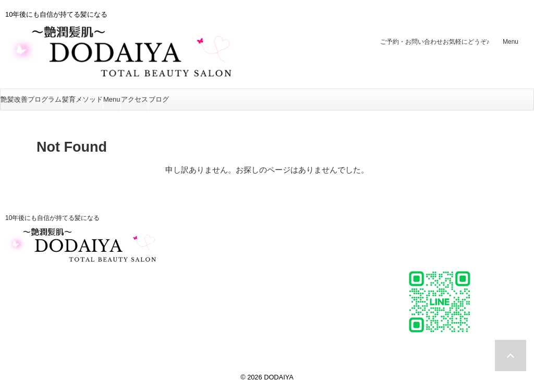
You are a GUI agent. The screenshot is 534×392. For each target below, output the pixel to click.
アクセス (135, 99)
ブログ (159, 99)
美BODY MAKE (251, 282)
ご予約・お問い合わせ (435, 42)
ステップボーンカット (264, 249)
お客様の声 (243, 304)
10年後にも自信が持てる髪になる (52, 218)
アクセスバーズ (251, 293)
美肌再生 (239, 271)
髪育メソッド (82, 99)
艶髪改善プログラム (31, 99)
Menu (511, 42)
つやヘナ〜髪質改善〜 (264, 260)
